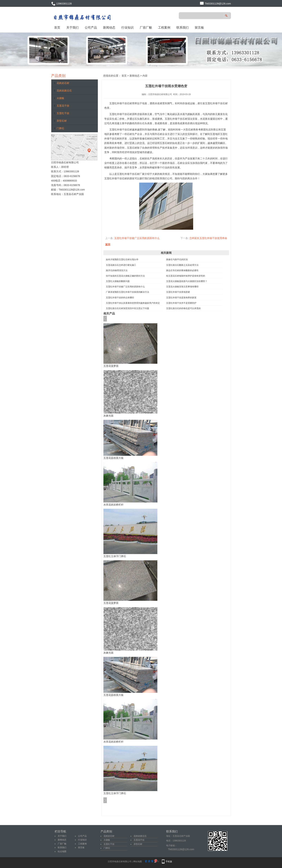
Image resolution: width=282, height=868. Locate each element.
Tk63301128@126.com (218, 4)
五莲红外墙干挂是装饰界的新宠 (181, 298)
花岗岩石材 (63, 83)
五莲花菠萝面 (111, 366)
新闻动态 (109, 27)
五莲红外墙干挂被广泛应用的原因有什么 (137, 238)
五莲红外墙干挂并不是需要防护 (181, 303)
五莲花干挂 (63, 106)
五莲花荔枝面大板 (113, 458)
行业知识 (128, 27)
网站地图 (138, 862)
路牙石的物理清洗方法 (117, 270)
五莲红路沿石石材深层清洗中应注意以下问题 (128, 308)
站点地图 (62, 851)
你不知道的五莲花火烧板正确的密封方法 (125, 276)
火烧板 (60, 98)
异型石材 (62, 121)
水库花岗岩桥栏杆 (113, 505)
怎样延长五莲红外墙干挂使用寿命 (208, 238)
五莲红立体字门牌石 (115, 556)
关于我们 (72, 27)
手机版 (169, 862)
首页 (57, 27)
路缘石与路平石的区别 (177, 260)
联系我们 (183, 27)
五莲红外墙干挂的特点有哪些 (120, 298)
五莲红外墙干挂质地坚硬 (178, 292)
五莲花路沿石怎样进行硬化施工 (121, 265)
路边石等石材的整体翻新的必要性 (182, 270)
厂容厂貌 (146, 27)
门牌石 (60, 128)
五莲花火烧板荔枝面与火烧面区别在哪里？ (187, 281)
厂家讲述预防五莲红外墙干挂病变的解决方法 (128, 292)
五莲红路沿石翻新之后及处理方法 (182, 265)
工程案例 (164, 27)
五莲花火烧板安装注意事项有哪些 (182, 287)
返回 (108, 244)
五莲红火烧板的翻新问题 (118, 281)
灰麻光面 (108, 416)
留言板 (199, 27)
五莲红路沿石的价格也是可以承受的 (183, 308)
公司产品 (91, 27)
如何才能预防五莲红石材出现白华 (122, 260)
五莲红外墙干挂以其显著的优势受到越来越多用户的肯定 (133, 303)
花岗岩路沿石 (64, 91)
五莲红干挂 (63, 113)
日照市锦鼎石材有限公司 (160, 94)
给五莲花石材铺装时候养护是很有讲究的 (186, 276)
